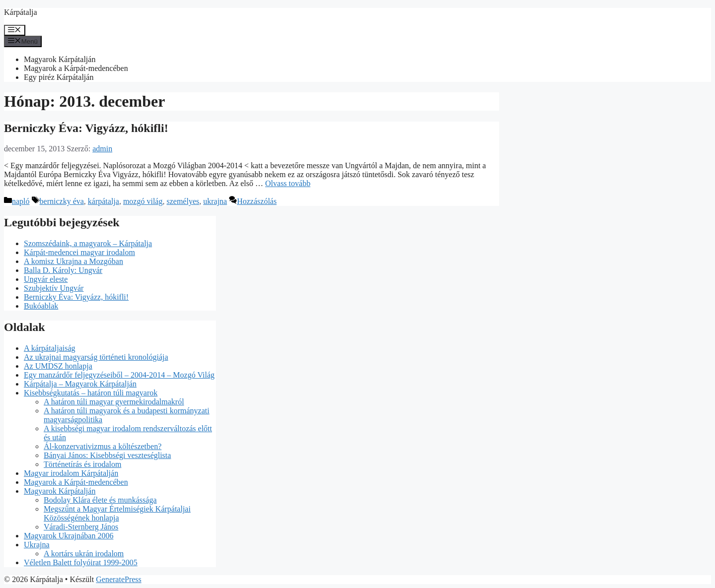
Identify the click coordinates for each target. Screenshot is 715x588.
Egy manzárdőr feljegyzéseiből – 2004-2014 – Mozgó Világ (119, 375)
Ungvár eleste (46, 279)
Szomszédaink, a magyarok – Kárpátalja (88, 243)
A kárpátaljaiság (50, 348)
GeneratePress (119, 579)
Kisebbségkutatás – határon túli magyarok (91, 393)
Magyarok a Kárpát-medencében (76, 68)
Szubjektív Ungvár (54, 288)
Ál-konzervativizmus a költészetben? (103, 446)
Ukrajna (37, 545)
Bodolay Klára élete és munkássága (100, 500)
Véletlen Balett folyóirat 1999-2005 (81, 562)
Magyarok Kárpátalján (60, 59)
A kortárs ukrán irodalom (84, 554)
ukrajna (215, 201)
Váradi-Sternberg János (81, 527)
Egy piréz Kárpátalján (59, 77)
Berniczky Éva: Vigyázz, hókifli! (86, 128)
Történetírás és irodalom (82, 464)
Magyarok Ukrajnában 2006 (69, 536)
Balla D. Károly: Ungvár (63, 270)
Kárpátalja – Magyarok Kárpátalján (80, 384)
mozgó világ (143, 201)
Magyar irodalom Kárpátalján (71, 473)
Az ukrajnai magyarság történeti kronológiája (96, 357)
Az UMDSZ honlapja (58, 366)
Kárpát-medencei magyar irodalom (79, 252)
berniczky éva (62, 201)
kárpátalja (104, 201)
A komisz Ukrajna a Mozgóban (73, 261)
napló (21, 201)
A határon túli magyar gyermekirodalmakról (114, 402)
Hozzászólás (257, 201)
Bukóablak (41, 306)
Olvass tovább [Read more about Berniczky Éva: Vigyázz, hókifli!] (288, 183)
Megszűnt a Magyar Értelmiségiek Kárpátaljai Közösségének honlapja (117, 513)
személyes (183, 201)
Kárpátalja (21, 12)
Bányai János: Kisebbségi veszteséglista (107, 455)
